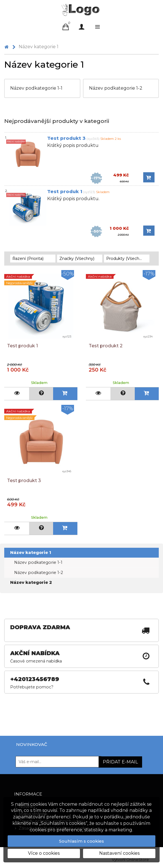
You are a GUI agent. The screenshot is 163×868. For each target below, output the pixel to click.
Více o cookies (44, 853)
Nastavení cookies (119, 853)
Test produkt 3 (66, 138)
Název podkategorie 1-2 (39, 573)
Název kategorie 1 (31, 553)
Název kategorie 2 (31, 582)
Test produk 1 (65, 192)
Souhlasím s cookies (81, 841)
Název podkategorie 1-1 (38, 562)
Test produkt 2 (106, 346)
